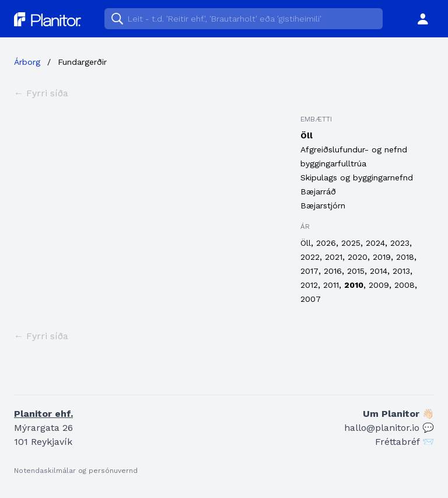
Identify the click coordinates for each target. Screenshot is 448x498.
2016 (333, 271)
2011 (331, 285)
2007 (311, 299)
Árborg (27, 62)
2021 (334, 257)
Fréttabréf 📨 (405, 442)
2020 (358, 257)
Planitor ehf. (43, 414)
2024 (375, 243)
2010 (354, 285)
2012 (309, 285)
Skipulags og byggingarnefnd (357, 177)
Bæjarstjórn (323, 206)
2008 (405, 285)
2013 (401, 271)
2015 (356, 271)
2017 (309, 271)
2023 (400, 243)
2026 (326, 243)
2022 (310, 257)
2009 (379, 285)
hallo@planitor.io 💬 (389, 428)
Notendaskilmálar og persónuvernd (76, 471)
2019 (382, 257)
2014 (379, 271)
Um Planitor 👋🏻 (398, 414)
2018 (405, 257)
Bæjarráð (318, 191)
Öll (307, 135)
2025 (351, 243)
